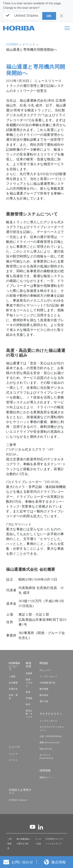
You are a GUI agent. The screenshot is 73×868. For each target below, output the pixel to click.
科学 (28, 705)
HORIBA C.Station (18, 800)
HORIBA (12, 45)
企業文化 (13, 689)
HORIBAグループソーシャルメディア (55, 842)
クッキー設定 (38, 842)
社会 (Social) (46, 749)
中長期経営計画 (47, 683)
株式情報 (44, 689)
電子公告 (44, 702)
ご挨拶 (12, 677)
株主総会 (44, 695)
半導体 (29, 698)
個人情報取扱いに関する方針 (24, 842)
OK (49, 16)
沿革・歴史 (13, 697)
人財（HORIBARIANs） (51, 737)
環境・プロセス (29, 683)
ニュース (13, 754)
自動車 (29, 674)
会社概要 (13, 683)
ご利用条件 (9, 844)
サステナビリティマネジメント (52, 729)
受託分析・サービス (29, 714)
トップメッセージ (48, 677)
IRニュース (45, 670)
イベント (29, 45)
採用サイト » (46, 778)
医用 (28, 692)
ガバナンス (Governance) (46, 757)
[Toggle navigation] (67, 28)
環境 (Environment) (49, 743)
